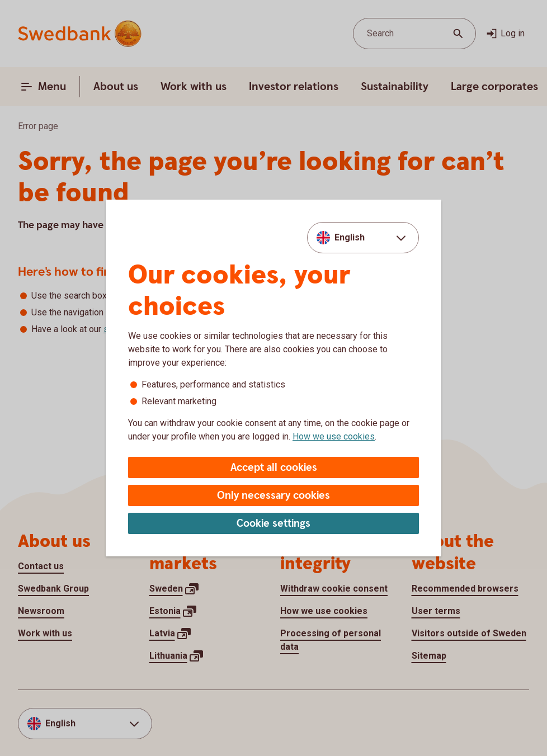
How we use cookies (334, 436)
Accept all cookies (274, 468)
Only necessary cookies (273, 496)
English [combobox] (350, 237)
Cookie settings (273, 524)
